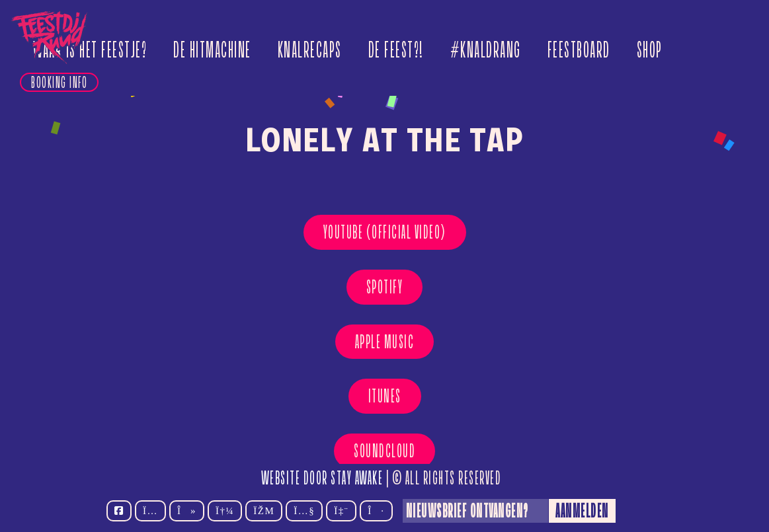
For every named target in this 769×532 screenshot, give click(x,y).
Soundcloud (384, 451)
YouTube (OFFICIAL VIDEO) (385, 232)
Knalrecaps (310, 50)
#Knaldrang (486, 50)
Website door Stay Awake (322, 478)
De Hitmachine (212, 50)
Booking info (59, 82)
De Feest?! (396, 50)
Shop (650, 50)
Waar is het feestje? (90, 50)
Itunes (385, 396)
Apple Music (385, 342)
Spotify (385, 287)
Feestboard (579, 50)
